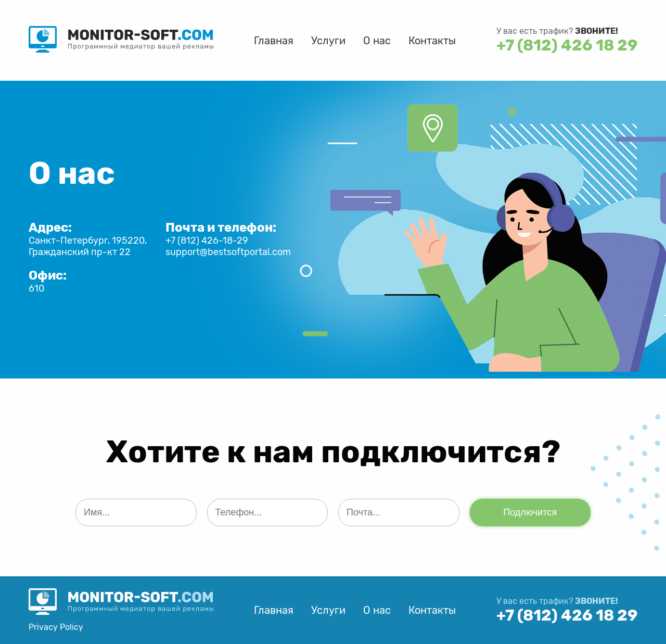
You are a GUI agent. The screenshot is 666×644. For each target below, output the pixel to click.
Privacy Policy (56, 627)
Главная (274, 41)
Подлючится (530, 512)
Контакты (432, 41)
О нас (377, 41)
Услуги (328, 41)
